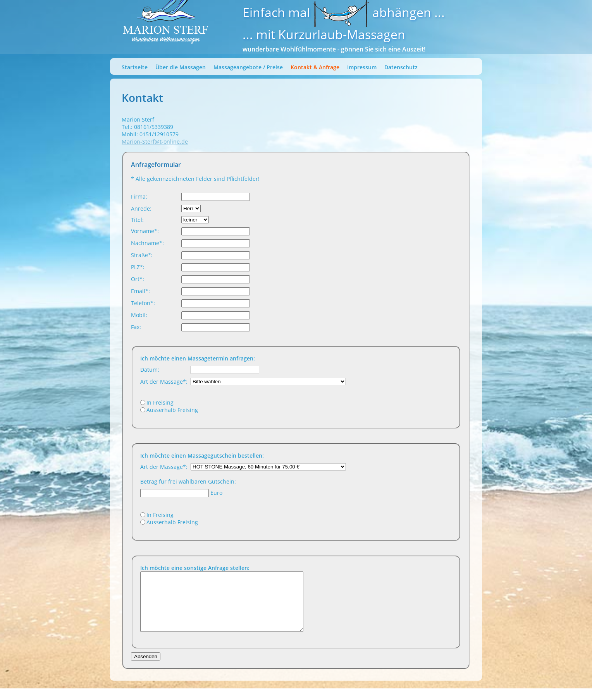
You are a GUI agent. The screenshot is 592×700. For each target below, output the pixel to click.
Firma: (139, 196)
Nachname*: (147, 243)
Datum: (150, 370)
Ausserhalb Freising (172, 410)
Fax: (136, 327)
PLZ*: (138, 267)
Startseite (135, 67)
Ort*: (138, 279)
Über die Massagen (181, 67)
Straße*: (142, 255)
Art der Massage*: (164, 382)
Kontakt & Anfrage (315, 67)
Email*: (140, 291)
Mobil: (139, 315)
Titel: (137, 220)
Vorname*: (145, 231)
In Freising (160, 402)
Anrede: (141, 208)
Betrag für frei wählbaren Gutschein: (188, 481)
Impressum (362, 67)
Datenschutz (401, 67)
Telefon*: (143, 303)
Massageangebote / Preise (248, 67)
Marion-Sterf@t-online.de (155, 142)
